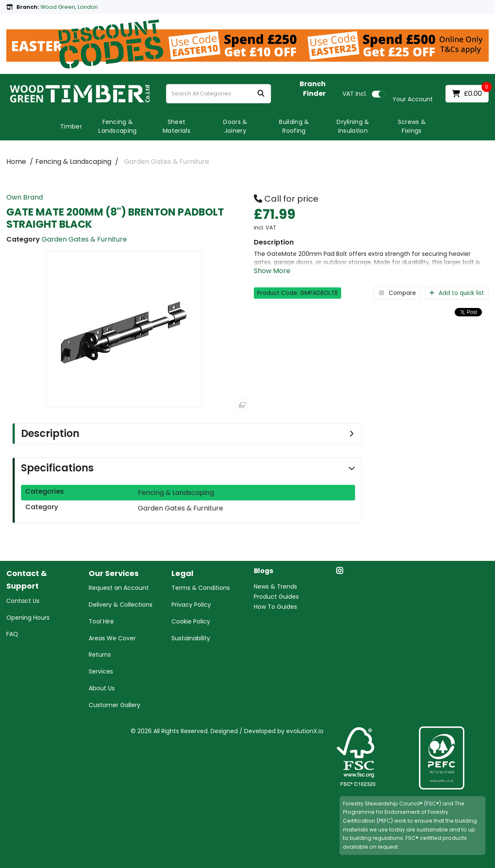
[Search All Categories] (219, 94)
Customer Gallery (115, 705)
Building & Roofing (294, 126)
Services (101, 671)
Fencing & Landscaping (118, 126)
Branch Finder (313, 89)
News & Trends (275, 587)
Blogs (263, 571)
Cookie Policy (191, 621)
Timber (71, 126)
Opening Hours (28, 618)
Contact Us (23, 601)
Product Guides (276, 597)
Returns (100, 655)
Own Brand (25, 197)
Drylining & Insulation (353, 126)
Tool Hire (101, 621)
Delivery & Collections (121, 605)
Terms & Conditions (201, 588)
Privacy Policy (191, 605)
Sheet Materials (176, 126)
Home (16, 162)
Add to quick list (457, 293)
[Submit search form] (261, 94)
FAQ (12, 634)
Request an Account (119, 588)
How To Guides (275, 607)
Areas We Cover (112, 638)
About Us (102, 688)
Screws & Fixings (412, 126)
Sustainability (191, 638)
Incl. (355, 94)
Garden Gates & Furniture (167, 162)
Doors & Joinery (235, 126)
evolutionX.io (305, 731)
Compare (397, 293)
